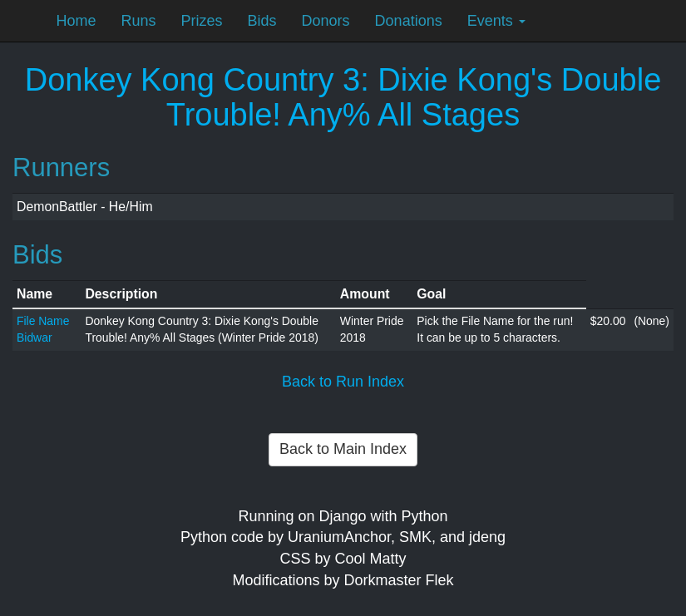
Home (76, 21)
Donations (409, 21)
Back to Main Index (343, 449)
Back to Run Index (343, 382)
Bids (262, 21)
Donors (326, 21)
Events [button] (496, 21)
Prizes (202, 21)
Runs (139, 21)
